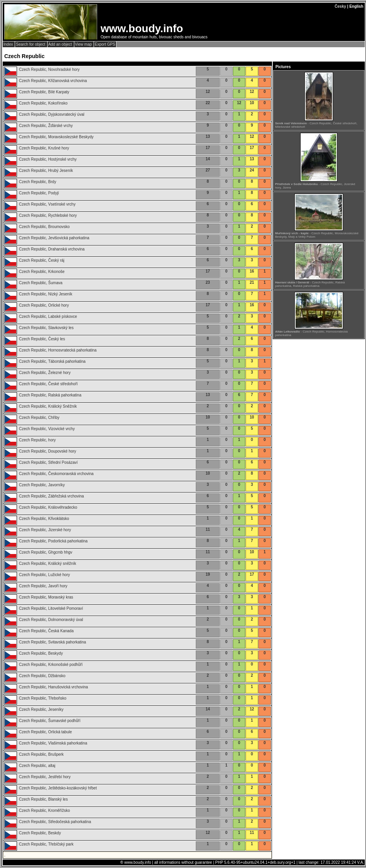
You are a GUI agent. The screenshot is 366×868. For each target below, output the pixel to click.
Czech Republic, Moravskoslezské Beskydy (56, 137)
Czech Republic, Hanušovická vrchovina (53, 687)
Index (9, 44)
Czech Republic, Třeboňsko (43, 698)
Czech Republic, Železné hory (45, 373)
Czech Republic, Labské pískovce (48, 316)
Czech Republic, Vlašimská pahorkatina (53, 743)
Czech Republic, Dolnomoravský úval (51, 620)
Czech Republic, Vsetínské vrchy (47, 204)
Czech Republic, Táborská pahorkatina (52, 361)
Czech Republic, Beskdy (40, 833)
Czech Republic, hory (37, 440)
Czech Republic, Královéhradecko (48, 507)
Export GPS (105, 44)
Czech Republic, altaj (37, 766)
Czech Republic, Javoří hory (43, 586)
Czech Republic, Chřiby (39, 418)
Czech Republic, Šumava (41, 283)
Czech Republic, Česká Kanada (46, 631)
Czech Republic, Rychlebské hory (48, 215)
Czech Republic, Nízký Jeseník (46, 294)
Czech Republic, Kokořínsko (43, 103)
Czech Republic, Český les (42, 339)
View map (84, 44)
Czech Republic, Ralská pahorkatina (50, 395)
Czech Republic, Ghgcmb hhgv (46, 552)
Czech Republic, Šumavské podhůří (50, 721)
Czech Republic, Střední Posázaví (48, 462)
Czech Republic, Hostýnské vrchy (48, 159)
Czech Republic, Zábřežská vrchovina (51, 496)
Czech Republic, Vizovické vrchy (47, 429)
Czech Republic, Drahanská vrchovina (52, 249)
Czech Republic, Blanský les (43, 799)
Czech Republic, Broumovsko (44, 227)
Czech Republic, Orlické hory (44, 305)
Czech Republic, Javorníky (42, 485)
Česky (340, 6)
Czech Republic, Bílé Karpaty (44, 92)
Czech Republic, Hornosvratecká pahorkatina (58, 350)
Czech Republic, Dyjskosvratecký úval (52, 114)
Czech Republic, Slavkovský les (46, 328)
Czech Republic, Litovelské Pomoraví (51, 608)
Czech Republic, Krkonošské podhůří (51, 665)
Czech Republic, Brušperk (41, 754)
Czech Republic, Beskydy (41, 653)
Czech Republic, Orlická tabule (45, 732)
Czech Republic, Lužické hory (44, 575)
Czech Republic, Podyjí (39, 193)
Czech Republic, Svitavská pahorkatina (52, 642)
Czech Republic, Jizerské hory (45, 530)
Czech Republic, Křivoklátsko (44, 519)
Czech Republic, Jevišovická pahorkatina (54, 238)
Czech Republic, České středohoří (48, 384)
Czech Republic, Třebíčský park (46, 844)
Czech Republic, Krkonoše (42, 272)
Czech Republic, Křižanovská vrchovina (53, 81)
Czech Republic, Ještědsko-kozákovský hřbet (58, 788)
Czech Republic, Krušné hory (44, 148)
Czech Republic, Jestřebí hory (45, 777)
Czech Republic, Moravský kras (46, 597)
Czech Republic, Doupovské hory (48, 451)
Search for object (31, 44)
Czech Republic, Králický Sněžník (48, 406)
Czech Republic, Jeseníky (41, 709)
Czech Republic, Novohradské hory (49, 69)
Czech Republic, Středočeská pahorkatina (55, 822)
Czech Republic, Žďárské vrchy (46, 126)
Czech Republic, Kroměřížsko (44, 811)
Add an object (61, 44)
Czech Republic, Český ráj (42, 260)
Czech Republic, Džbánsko (42, 676)
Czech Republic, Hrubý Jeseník (46, 171)
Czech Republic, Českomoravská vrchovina (56, 474)
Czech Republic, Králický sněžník (48, 564)
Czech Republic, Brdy (38, 182)
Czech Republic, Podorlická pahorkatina (53, 541)
